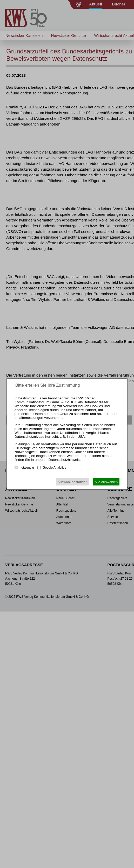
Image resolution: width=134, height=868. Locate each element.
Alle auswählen (106, 482)
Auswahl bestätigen (72, 482)
